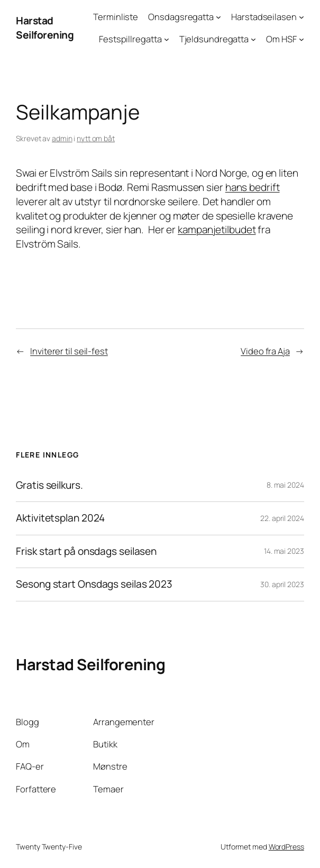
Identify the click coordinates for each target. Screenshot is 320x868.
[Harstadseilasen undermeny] (301, 17)
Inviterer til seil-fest (69, 351)
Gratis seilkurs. (49, 486)
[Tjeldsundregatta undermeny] (253, 39)
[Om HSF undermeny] (301, 39)
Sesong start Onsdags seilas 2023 (94, 584)
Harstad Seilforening (45, 28)
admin (62, 138)
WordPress (286, 847)
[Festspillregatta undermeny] (167, 39)
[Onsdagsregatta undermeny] (218, 17)
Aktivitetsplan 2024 (60, 518)
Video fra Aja (265, 351)
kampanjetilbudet (217, 230)
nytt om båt (96, 138)
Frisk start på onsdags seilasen (86, 552)
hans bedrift (253, 187)
